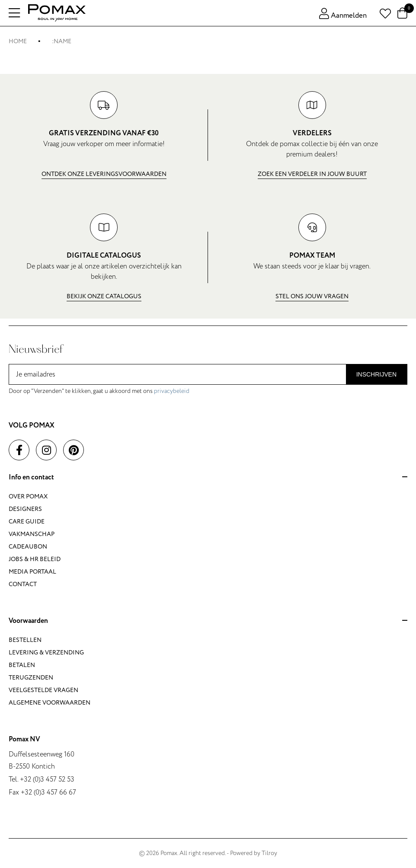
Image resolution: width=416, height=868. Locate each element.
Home (18, 41)
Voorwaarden (208, 621)
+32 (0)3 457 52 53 (47, 779)
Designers (25, 509)
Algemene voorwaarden (50, 703)
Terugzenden (31, 678)
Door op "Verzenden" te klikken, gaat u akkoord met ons (99, 391)
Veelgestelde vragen (43, 690)
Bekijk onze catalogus (104, 296)
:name (62, 41)
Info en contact (208, 478)
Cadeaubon (28, 547)
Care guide (27, 522)
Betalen (22, 665)
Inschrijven (376, 374)
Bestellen (25, 640)
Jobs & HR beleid (35, 559)
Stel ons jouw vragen (312, 296)
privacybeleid (172, 391)
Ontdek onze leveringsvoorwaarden (104, 174)
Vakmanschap (32, 534)
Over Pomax (28, 496)
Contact (23, 584)
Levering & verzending (46, 653)
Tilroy (269, 853)
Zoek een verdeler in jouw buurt (312, 174)
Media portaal (32, 572)
